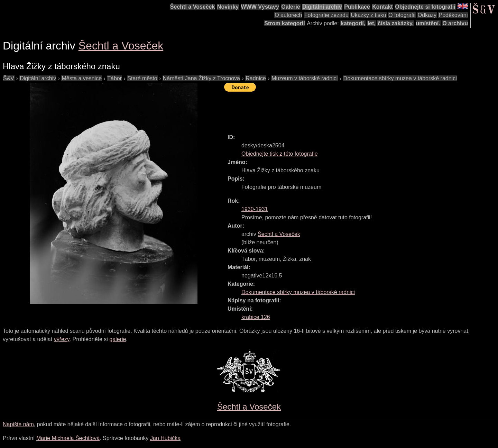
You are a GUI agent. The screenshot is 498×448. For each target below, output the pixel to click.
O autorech (288, 15)
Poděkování (453, 15)
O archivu (455, 23)
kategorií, (353, 23)
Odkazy (427, 15)
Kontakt (382, 7)
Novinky (228, 7)
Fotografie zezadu (326, 15)
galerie (118, 339)
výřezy (62, 339)
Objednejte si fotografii (425, 7)
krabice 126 (256, 317)
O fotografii (402, 15)
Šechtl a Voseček (193, 7)
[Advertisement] (350, 110)
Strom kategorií (284, 23)
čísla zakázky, (396, 23)
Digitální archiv (322, 7)
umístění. (428, 23)
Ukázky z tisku (368, 15)
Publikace (357, 7)
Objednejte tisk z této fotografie (280, 154)
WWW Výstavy (260, 7)
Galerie (290, 7)
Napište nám (18, 424)
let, (372, 23)
